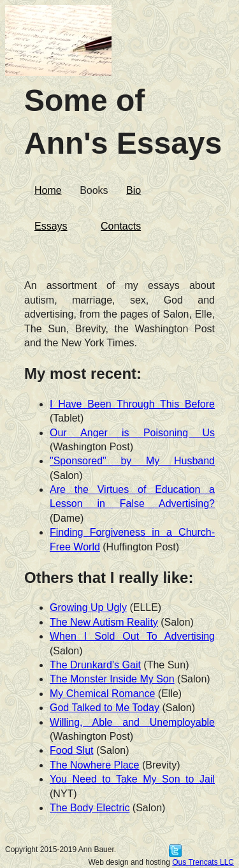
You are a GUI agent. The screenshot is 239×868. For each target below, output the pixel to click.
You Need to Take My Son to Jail (132, 779)
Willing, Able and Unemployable (132, 722)
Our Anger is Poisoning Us (132, 433)
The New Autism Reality (104, 622)
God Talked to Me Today (105, 708)
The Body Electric (90, 808)
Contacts (121, 226)
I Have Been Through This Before (132, 404)
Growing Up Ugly (88, 607)
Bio (134, 190)
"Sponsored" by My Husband (132, 461)
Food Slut (71, 750)
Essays (51, 226)
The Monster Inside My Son (112, 679)
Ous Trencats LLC (203, 862)
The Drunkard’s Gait (95, 665)
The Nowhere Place (95, 765)
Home (48, 190)
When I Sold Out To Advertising (132, 636)
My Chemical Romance (102, 694)
